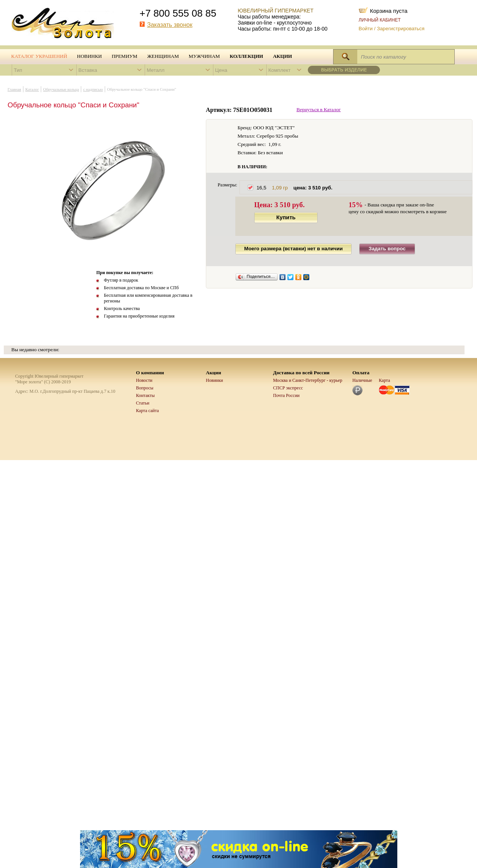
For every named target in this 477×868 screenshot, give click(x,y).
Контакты (145, 395)
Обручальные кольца (61, 89)
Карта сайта (147, 411)
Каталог (32, 89)
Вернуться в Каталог (319, 109)
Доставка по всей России (301, 373)
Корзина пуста (389, 10)
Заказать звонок (170, 25)
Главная (14, 89)
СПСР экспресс (288, 388)
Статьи (143, 403)
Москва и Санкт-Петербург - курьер (308, 380)
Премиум (125, 56)
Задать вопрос (387, 249)
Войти (366, 29)
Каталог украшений (39, 56)
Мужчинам (205, 56)
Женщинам (163, 56)
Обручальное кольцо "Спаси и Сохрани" (142, 89)
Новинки (90, 56)
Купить (286, 217)
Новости (144, 380)
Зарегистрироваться (401, 29)
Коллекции (246, 56)
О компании (150, 373)
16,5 (294, 188)
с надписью (93, 89)
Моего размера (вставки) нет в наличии (294, 249)
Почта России (286, 395)
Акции (282, 56)
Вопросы (145, 388)
